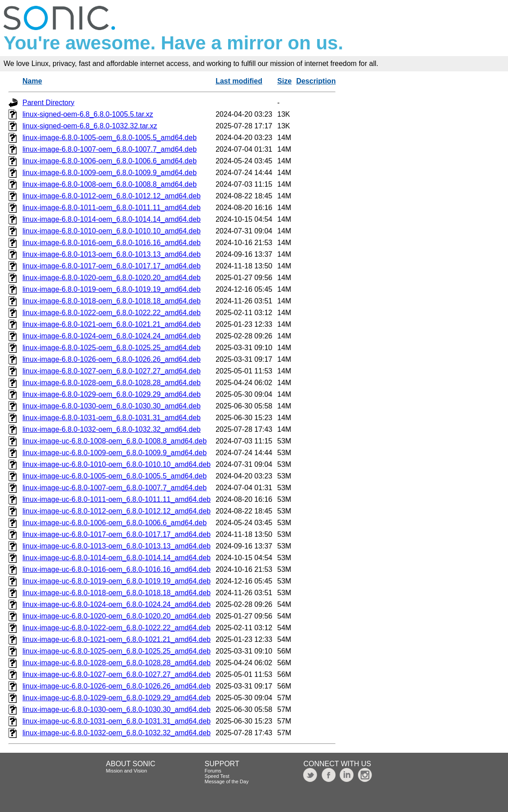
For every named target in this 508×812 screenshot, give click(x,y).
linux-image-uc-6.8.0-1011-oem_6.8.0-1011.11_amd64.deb (117, 499)
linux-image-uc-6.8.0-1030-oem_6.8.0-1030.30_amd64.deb (117, 709)
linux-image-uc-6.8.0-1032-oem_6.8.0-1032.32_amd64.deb (117, 733)
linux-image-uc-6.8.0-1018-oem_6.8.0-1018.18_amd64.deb (117, 593)
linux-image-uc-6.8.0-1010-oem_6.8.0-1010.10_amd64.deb (117, 464)
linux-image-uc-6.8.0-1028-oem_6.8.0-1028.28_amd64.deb (117, 663)
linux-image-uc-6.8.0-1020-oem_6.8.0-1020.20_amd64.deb (117, 616)
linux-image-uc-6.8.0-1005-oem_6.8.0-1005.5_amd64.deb (115, 476)
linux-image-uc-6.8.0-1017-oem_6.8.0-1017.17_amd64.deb (117, 534)
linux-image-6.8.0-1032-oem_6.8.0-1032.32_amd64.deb (112, 429)
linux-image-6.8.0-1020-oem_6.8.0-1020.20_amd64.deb (112, 278)
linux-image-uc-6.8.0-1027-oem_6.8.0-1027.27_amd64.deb (117, 674)
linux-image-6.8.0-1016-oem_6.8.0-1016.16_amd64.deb (112, 243)
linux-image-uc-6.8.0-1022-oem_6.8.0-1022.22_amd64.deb (117, 628)
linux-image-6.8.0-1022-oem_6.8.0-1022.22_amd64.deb (112, 313)
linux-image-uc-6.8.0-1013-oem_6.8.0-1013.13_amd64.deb (117, 546)
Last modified (239, 81)
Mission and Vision (127, 771)
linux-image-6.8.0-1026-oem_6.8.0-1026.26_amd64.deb (112, 359)
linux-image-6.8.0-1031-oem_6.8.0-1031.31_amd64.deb (112, 418)
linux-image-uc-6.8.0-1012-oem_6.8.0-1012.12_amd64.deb (117, 511)
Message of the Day (227, 781)
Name (32, 81)
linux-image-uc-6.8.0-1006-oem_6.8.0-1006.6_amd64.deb (115, 523)
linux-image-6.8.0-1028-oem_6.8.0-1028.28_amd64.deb (112, 383)
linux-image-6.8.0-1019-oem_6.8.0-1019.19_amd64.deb (112, 289)
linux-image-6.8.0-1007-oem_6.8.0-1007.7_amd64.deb (110, 149)
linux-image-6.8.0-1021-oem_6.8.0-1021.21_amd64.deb (112, 324)
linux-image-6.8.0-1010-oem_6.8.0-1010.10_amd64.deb (112, 231)
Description (316, 81)
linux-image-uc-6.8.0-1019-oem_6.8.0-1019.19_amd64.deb (117, 581)
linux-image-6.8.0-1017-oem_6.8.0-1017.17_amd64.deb (112, 266)
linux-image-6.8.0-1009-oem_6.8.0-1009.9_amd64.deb (110, 173)
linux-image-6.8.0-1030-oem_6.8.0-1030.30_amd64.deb (112, 406)
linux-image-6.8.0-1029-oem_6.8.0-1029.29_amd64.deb (112, 394)
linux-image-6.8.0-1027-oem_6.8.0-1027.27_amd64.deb (112, 371)
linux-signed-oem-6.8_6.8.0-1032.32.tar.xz (90, 126)
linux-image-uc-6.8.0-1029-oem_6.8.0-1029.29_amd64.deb (117, 698)
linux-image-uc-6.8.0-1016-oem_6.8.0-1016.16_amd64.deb (117, 569)
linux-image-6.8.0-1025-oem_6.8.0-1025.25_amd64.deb (112, 348)
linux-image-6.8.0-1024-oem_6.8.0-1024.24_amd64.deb (112, 336)
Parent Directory (49, 103)
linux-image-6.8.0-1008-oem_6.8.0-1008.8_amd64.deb (110, 184)
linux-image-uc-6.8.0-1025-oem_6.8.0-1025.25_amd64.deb (117, 651)
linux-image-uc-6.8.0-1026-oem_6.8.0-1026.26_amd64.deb (117, 686)
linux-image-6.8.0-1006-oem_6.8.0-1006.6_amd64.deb (110, 161)
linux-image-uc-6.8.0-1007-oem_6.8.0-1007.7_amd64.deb (115, 488)
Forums (213, 771)
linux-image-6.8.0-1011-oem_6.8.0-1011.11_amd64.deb (112, 208)
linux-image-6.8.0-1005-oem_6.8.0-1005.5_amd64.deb (110, 138)
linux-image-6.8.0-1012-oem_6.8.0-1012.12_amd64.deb (112, 196)
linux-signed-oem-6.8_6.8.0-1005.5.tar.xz (88, 114)
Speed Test (217, 776)
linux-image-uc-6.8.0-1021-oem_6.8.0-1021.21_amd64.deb (117, 639)
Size (284, 81)
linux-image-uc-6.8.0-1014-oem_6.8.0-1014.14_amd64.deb (117, 558)
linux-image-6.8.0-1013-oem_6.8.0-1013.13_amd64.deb (112, 254)
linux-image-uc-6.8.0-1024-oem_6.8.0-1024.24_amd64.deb (117, 604)
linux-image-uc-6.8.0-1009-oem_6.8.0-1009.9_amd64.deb (115, 453)
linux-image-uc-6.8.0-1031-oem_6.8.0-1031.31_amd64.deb (117, 721)
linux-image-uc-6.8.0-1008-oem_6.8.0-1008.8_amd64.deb (115, 441)
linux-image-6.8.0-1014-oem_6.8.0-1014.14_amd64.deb (112, 219)
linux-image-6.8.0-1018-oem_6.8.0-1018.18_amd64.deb (112, 301)
